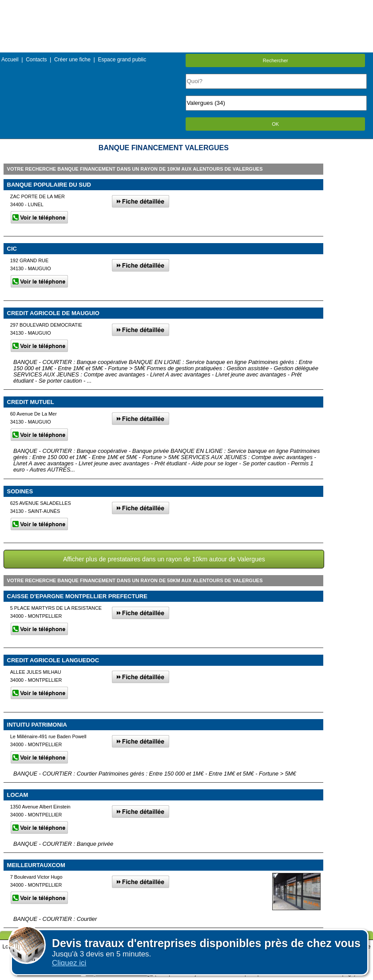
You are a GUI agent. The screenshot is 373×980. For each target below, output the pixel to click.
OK (275, 124)
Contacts (36, 60)
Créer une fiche (72, 60)
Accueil (10, 60)
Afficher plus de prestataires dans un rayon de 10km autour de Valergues (164, 559)
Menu (186, 6)
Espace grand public (122, 60)
